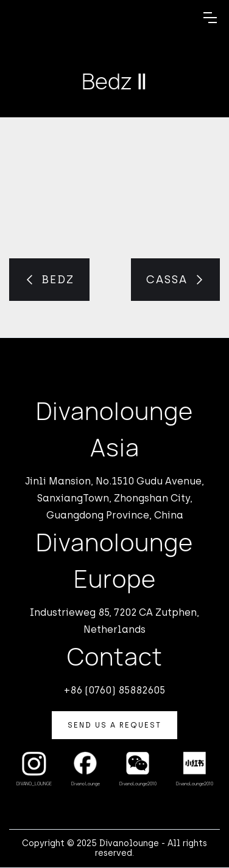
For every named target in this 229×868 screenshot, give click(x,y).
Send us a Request (114, 725)
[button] (210, 18)
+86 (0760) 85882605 (114, 690)
